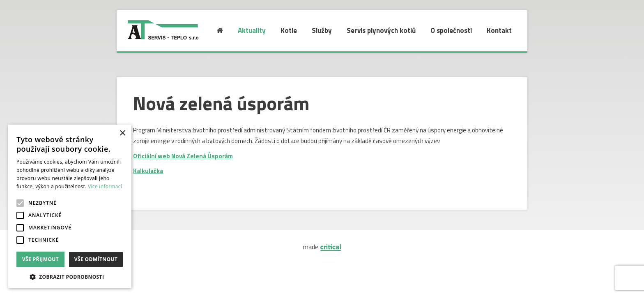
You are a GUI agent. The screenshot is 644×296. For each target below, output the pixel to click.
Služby (322, 30)
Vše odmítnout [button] (96, 259)
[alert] (70, 206)
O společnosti (451, 30)
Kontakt (499, 30)
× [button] (122, 133)
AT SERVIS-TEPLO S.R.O (156, 22)
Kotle (289, 30)
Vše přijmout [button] (40, 259)
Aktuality (252, 30)
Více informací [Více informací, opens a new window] (105, 186)
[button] (70, 276)
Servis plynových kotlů (381, 30)
